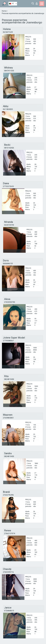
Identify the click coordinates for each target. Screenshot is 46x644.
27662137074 (10, 534)
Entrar (37, 4)
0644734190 (9, 225)
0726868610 (9, 611)
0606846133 (8, 264)
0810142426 (9, 148)
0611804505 (8, 109)
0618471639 (8, 32)
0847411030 (9, 71)
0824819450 (9, 379)
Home (4, 11)
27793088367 (8, 341)
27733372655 (8, 186)
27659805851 (8, 418)
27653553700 (10, 302)
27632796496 (8, 495)
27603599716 (8, 572)
